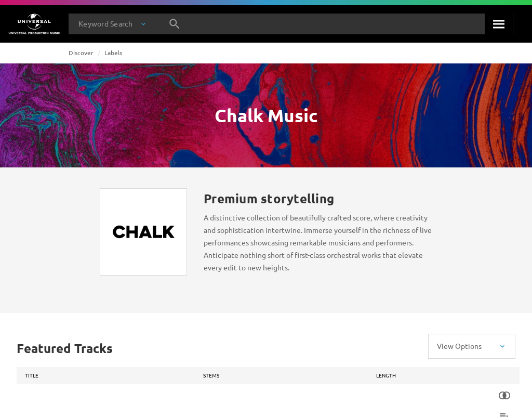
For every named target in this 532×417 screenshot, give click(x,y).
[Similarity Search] (504, 396)
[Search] (499, 24)
